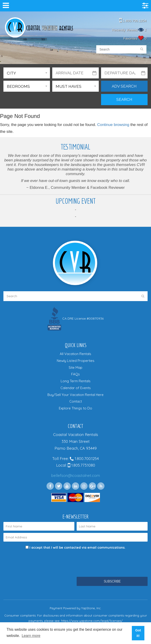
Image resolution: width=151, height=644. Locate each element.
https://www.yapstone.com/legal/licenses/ (92, 621)
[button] (27, 73)
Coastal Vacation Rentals (39, 28)
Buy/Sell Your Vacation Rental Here (75, 395)
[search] (142, 49)
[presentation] (38, 561)
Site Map (75, 367)
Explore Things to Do (75, 408)
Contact (76, 401)
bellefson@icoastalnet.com (76, 475)
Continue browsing (113, 125)
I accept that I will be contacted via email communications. (75, 548)
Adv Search (124, 86)
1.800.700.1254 (133, 21)
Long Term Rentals (76, 381)
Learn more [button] (31, 636)
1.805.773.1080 (81, 465)
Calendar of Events (76, 388)
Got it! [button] (138, 633)
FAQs (75, 374)
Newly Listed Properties (76, 361)
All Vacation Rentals (75, 354)
